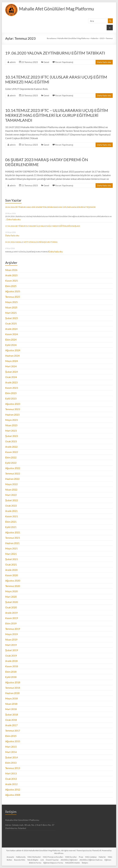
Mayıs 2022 (11, 484)
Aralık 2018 (11, 661)
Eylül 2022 (11, 463)
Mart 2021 (11, 554)
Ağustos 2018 (13, 682)
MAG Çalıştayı (91, 857)
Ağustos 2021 (13, 532)
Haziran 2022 (12, 479)
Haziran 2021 (12, 543)
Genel (46, 62)
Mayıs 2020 (11, 591)
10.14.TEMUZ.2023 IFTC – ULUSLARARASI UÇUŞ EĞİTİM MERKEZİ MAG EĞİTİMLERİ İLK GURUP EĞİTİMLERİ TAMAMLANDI (57, 115)
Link (42, 860)
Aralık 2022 (11, 447)
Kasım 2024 (12, 334)
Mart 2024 (11, 366)
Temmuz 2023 (13, 409)
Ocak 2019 (11, 656)
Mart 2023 (11, 431)
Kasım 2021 (12, 516)
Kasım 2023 (12, 388)
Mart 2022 (11, 495)
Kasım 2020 (12, 575)
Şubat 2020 (12, 602)
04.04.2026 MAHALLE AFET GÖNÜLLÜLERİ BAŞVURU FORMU (31, 242)
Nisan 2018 (11, 704)
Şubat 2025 (12, 318)
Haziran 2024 (12, 356)
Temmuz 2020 (13, 586)
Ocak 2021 (11, 564)
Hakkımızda (21, 857)
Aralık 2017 (11, 725)
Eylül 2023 (11, 398)
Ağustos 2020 (13, 581)
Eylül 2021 (11, 527)
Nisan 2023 (11, 425)
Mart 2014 (11, 752)
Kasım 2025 (12, 281)
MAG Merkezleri (34, 857)
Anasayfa (10, 857)
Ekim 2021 (11, 522)
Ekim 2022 (11, 457)
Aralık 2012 (11, 784)
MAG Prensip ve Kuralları (53, 857)
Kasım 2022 (12, 452)
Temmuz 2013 (13, 768)
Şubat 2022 (12, 500)
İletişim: (85, 863)
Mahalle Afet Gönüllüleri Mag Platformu (57, 9)
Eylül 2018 (11, 677)
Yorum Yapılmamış (64, 62)
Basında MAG (20, 860)
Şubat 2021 (12, 559)
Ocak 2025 (11, 323)
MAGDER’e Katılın (73, 863)
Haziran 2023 (12, 414)
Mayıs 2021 (11, 548)
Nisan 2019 (11, 639)
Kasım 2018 (12, 666)
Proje (81, 857)
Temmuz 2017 (13, 731)
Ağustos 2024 (13, 350)
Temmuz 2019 (13, 629)
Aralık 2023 (11, 382)
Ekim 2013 (11, 763)
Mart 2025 (11, 313)
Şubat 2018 (12, 714)
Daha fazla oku (104, 62)
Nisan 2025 (11, 307)
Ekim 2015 (11, 736)
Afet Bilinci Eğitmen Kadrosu (91, 860)
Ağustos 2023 (13, 404)
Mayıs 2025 (11, 302)
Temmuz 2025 (13, 297)
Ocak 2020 (11, 607)
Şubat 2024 (12, 372)
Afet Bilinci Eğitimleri (69, 860)
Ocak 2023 (11, 441)
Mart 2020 (11, 597)
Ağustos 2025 (13, 291)
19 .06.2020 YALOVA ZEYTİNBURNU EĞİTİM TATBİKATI (55, 53)
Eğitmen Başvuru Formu (53, 863)
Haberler (102, 857)
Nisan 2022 (11, 489)
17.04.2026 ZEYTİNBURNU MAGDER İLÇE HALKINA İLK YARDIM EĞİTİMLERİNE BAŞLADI (43, 226)
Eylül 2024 (11, 345)
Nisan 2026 (11, 270)
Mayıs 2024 (11, 361)
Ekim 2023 (11, 393)
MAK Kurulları (71, 857)
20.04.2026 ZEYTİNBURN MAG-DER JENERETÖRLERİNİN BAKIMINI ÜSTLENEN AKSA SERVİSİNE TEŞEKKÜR (50, 207)
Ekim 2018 (11, 672)
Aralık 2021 (11, 511)
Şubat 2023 (12, 436)
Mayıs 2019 (11, 634)
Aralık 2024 (11, 329)
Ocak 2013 (11, 779)
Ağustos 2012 (13, 789)
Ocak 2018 (11, 720)
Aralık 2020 (11, 570)
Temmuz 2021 (13, 538)
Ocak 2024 (11, 377)
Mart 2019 (11, 645)
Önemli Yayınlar (52, 860)
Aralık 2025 (11, 275)
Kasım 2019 (12, 618)
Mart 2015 (11, 747)
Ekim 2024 (11, 340)
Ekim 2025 (11, 286)
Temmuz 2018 (13, 688)
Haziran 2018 (12, 693)
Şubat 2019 (12, 650)
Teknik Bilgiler (33, 860)
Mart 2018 (11, 709)
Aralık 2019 (11, 613)
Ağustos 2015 (13, 741)
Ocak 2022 (11, 506)
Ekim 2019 (11, 623)
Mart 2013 (11, 773)
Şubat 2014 (12, 757)
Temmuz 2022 (13, 473)
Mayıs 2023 (11, 420)
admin (13, 62)
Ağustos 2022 (13, 468)
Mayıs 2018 (11, 698)
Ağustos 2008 (13, 795)
